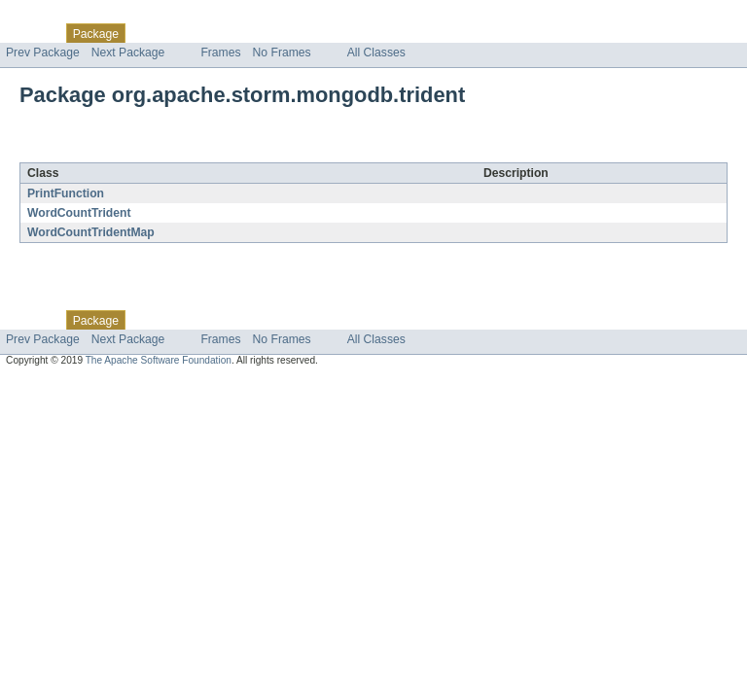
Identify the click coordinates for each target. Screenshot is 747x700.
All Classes (376, 52)
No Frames (282, 52)
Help (371, 33)
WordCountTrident (79, 213)
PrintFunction (66, 193)
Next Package (128, 52)
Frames (220, 52)
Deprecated (277, 33)
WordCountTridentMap (91, 232)
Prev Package (43, 52)
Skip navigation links (53, 17)
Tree (222, 33)
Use (188, 33)
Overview (31, 33)
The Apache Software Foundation (159, 360)
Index (333, 33)
